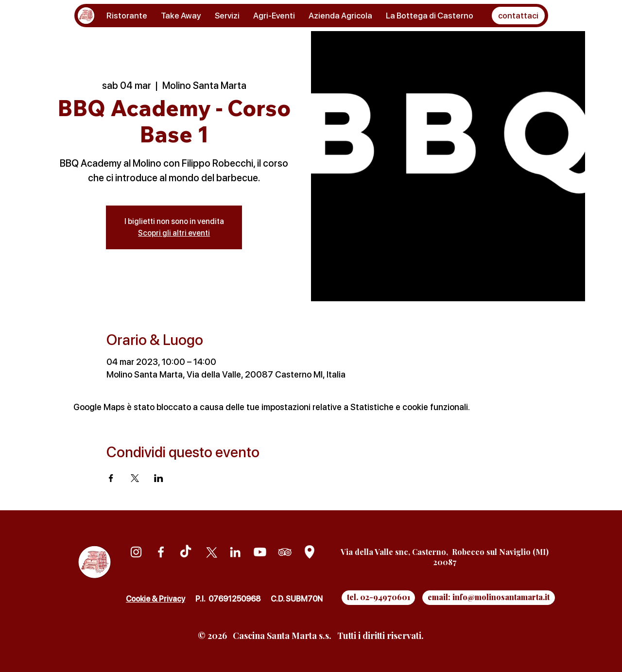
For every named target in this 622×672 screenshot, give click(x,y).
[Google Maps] (310, 552)
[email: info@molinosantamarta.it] (489, 598)
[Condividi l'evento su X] (135, 478)
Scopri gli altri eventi (174, 233)
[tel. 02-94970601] (378, 598)
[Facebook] (161, 552)
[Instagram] (136, 552)
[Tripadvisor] (285, 552)
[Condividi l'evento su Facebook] (111, 478)
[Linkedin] (235, 552)
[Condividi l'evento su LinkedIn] (159, 478)
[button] (518, 16)
